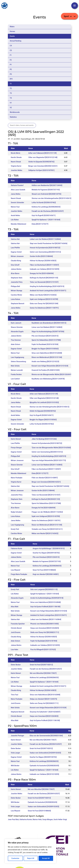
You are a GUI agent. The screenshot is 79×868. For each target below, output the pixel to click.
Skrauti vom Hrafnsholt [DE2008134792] (46, 194)
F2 (11, 60)
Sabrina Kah (15, 239)
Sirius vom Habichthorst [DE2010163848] (47, 353)
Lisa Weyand (15, 570)
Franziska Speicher (18, 624)
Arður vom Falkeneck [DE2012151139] (42, 153)
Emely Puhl (15, 529)
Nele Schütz (15, 366)
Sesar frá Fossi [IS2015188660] (44, 570)
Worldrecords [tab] (15, 112)
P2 (11, 69)
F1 (11, 55)
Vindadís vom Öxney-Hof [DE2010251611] (47, 529)
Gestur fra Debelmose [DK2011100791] (44, 308)
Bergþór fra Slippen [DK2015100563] (45, 349)
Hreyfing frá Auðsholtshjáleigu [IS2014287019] (47, 286)
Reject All (31, 858)
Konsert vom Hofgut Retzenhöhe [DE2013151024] (50, 366)
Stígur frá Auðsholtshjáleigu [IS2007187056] (48, 332)
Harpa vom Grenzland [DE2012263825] (45, 628)
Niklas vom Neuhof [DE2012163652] (43, 295)
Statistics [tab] (13, 117)
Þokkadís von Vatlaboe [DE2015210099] (45, 269)
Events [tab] (12, 36)
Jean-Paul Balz (13, 819)
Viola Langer (15, 753)
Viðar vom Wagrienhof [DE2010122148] (43, 157)
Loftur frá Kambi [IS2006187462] (44, 203)
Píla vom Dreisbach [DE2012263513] (45, 336)
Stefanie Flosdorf (17, 185)
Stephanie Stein (17, 278)
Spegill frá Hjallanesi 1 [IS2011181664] (46, 220)
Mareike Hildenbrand (18, 224)
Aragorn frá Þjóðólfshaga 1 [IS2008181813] (49, 548)
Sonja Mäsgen (48, 819)
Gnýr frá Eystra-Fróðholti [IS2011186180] (45, 607)
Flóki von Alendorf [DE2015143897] (45, 478)
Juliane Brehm (16, 269)
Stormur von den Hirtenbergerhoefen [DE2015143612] (51, 198)
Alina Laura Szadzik (18, 190)
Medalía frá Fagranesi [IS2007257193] (46, 190)
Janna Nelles (16, 194)
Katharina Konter (26, 819)
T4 (11, 98)
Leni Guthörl (15, 379)
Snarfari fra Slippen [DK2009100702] (46, 553)
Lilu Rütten (15, 220)
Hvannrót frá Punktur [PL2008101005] (46, 370)
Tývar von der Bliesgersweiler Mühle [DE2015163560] (51, 448)
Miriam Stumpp (16, 291)
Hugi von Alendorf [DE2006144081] (46, 574)
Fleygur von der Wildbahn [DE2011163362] (47, 512)
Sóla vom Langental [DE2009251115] (44, 589)
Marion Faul (15, 207)
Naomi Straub (16, 162)
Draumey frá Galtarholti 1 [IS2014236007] (45, 712)
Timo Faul (14, 695)
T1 (11, 84)
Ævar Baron (15, 273)
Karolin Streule (16, 157)
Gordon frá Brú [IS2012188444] (41, 256)
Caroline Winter (16, 295)
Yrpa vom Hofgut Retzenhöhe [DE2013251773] (49, 460)
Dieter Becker (16, 665)
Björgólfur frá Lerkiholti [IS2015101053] (44, 402)
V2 (11, 108)
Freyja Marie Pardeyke (19, 574)
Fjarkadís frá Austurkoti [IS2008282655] (44, 766)
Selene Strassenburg (18, 362)
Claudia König (16, 261)
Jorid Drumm (16, 632)
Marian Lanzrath (17, 370)
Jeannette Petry (17, 282)
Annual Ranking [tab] (15, 41)
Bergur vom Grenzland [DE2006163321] (43, 166)
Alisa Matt (15, 607)
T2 (11, 88)
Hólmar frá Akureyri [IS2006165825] (43, 261)
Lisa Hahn (14, 650)
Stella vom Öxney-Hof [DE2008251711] (45, 632)
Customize (15, 858)
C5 (11, 50)
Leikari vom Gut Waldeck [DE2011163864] (45, 239)
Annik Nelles (15, 215)
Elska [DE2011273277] (40, 224)
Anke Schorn (15, 344)
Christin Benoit (16, 628)
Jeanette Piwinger (17, 736)
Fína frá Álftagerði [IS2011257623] (43, 650)
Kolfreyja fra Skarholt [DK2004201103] (44, 278)
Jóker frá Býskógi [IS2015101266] (44, 439)
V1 (11, 103)
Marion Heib (37, 819)
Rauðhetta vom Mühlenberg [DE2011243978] (48, 379)
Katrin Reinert (16, 439)
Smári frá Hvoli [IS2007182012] (41, 665)
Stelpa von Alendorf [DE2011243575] (43, 699)
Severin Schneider (17, 203)
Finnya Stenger (16, 448)
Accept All (46, 858)
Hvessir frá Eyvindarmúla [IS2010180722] (45, 248)
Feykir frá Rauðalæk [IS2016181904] (45, 344)
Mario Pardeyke (17, 478)
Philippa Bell (15, 286)
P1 (11, 65)
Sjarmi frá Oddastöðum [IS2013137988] (46, 340)
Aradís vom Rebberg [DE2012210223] (45, 362)
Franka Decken (16, 374)
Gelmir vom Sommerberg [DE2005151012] (45, 252)
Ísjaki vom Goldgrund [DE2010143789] (44, 299)
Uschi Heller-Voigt (60, 819)
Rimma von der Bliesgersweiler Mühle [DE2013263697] (52, 374)
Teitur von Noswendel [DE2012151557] (44, 282)
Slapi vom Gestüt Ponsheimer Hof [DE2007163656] (49, 243)
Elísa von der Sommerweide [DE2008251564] (46, 736)
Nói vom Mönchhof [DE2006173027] (43, 673)
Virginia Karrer (16, 166)
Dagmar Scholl (16, 252)
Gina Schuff (15, 265)
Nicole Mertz (15, 153)
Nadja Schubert (16, 512)
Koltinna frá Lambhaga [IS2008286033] (46, 207)
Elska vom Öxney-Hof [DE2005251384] (44, 304)
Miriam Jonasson (17, 256)
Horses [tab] (12, 31)
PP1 (11, 79)
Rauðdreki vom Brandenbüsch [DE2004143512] (49, 323)
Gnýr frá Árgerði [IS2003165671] (44, 215)
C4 (11, 46)
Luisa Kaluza (15, 299)
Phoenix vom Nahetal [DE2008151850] (44, 624)
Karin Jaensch (16, 323)
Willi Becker (15, 766)
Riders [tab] (12, 27)
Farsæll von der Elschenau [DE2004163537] (48, 211)
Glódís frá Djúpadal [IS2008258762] (41, 162)
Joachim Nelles (16, 170)
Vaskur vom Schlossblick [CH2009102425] (45, 753)
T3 (11, 93)
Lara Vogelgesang (17, 357)
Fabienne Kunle (16, 548)
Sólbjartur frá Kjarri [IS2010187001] (41, 170)
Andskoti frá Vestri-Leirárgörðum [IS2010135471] (48, 291)
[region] (30, 851)
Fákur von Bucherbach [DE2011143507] (44, 265)
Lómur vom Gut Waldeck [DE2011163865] (47, 327)
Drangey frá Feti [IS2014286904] (42, 273)
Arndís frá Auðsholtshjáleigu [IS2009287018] (47, 598)
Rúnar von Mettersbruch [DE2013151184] (47, 357)
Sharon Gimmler (17, 327)
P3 (11, 74)
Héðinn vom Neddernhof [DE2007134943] (47, 185)
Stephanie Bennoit (17, 304)
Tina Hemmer (16, 340)
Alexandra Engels (17, 332)
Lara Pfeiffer (15, 248)
